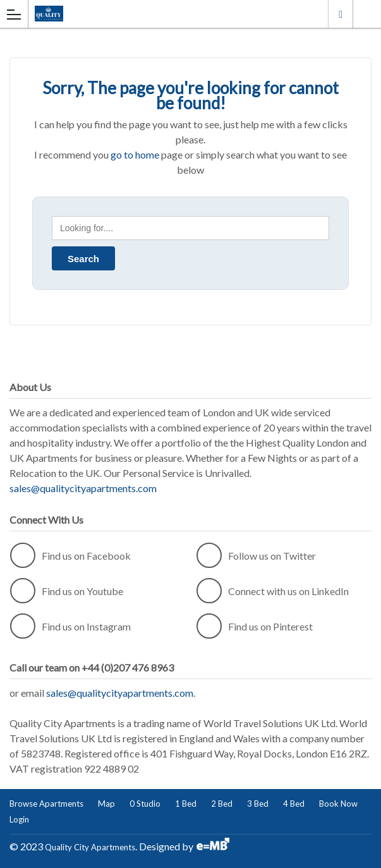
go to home (135, 154)
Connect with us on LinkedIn (273, 591)
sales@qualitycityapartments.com (83, 488)
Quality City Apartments (90, 847)
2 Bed (222, 804)
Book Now (338, 804)
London (341, 14)
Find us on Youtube (67, 591)
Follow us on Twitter (256, 555)
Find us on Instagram (70, 626)
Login (19, 819)
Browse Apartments (46, 804)
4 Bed (294, 804)
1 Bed (186, 804)
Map (106, 804)
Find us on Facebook (70, 555)
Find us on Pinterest (255, 626)
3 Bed (258, 804)
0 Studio (145, 804)
